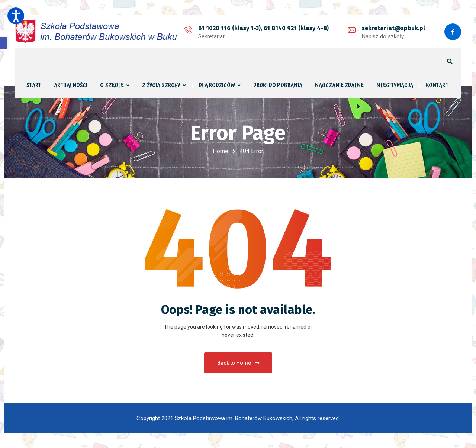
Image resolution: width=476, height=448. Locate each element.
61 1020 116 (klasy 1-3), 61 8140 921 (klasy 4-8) (263, 28)
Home (221, 151)
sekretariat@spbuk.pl (393, 28)
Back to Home (238, 363)
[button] (4, 43)
